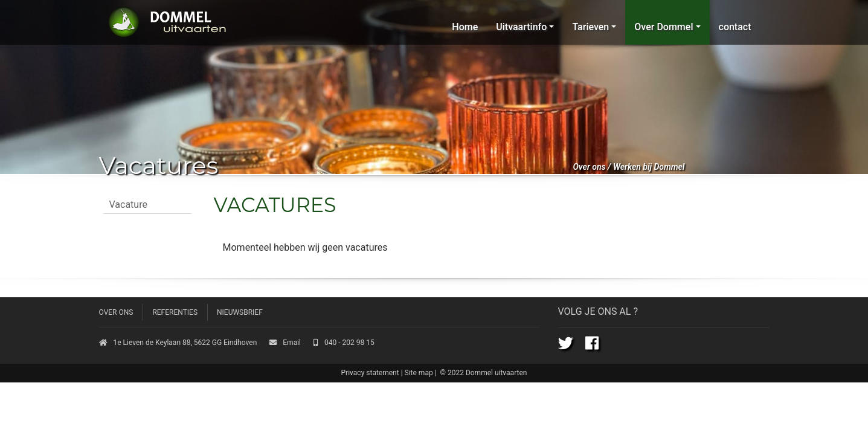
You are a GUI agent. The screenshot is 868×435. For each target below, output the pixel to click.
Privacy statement (370, 373)
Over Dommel (664, 27)
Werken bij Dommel (649, 167)
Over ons (590, 167)
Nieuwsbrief (240, 312)
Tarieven (590, 27)
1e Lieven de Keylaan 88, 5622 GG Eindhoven (178, 343)
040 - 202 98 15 (344, 343)
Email (285, 343)
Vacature (128, 205)
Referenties (175, 312)
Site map (419, 373)
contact (735, 27)
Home (465, 27)
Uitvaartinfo (521, 27)
